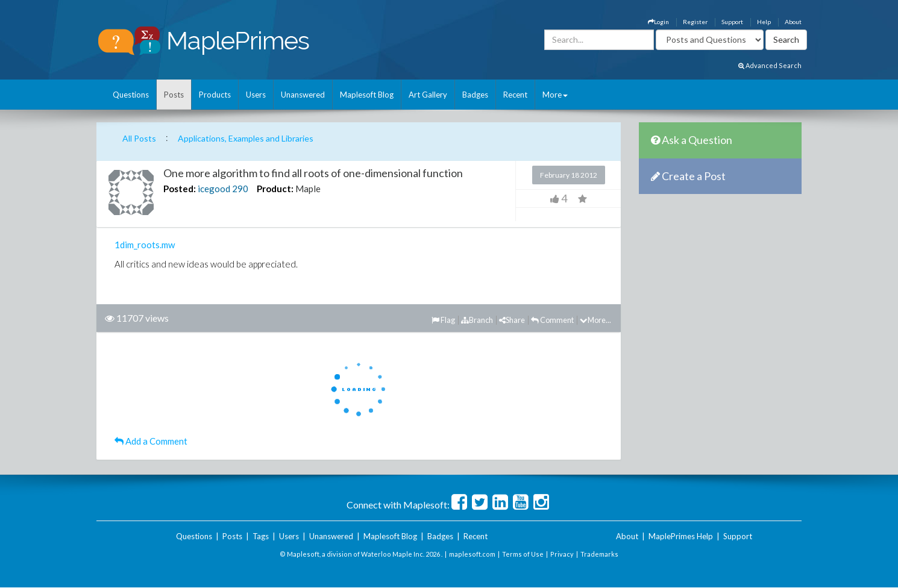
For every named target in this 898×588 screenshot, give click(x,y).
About (793, 22)
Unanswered (303, 95)
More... (595, 320)
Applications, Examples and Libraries (246, 138)
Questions (131, 95)
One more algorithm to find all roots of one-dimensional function (313, 173)
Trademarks (599, 554)
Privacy (562, 554)
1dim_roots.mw (145, 245)
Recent (515, 95)
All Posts (139, 138)
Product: (275, 189)
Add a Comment (151, 441)
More (555, 95)
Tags (261, 536)
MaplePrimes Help (681, 536)
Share (512, 320)
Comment (552, 320)
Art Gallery (428, 95)
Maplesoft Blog (367, 95)
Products (215, 95)
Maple (308, 189)
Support (732, 22)
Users (256, 95)
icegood (214, 189)
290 (240, 189)
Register (695, 22)
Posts (174, 95)
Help (764, 22)
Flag (443, 320)
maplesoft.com (472, 554)
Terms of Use (523, 554)
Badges (475, 95)
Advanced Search (770, 65)
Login (658, 22)
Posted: (180, 189)
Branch (477, 320)
